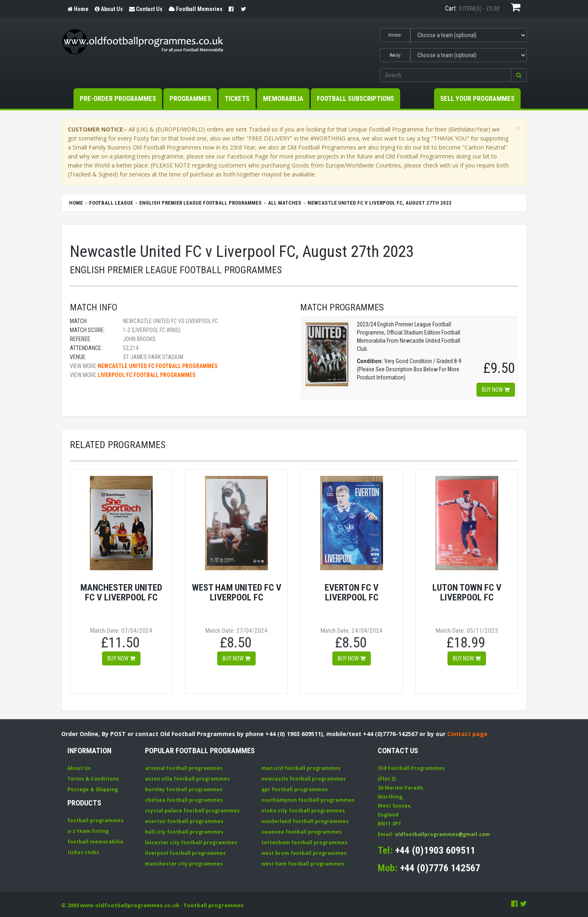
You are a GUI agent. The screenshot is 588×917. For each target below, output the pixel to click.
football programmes (96, 820)
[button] (519, 75)
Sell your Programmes (477, 98)
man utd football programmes (301, 768)
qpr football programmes (295, 789)
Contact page (467, 734)
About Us (79, 768)
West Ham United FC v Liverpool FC (237, 592)
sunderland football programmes (305, 821)
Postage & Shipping (93, 789)
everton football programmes (184, 821)
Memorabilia (283, 98)
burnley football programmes (184, 789)
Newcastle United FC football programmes (158, 366)
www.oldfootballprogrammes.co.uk (130, 905)
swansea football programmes (302, 832)
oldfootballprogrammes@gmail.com (442, 834)
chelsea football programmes (184, 800)
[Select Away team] (469, 55)
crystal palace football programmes (192, 811)
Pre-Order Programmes (118, 98)
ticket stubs (83, 852)
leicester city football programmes (191, 842)
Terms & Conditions (93, 779)
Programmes (190, 98)
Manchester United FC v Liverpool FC (121, 592)
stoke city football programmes (303, 811)
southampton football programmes (308, 800)
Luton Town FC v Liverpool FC (467, 592)
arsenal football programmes (184, 768)
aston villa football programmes (187, 779)
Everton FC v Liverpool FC (352, 592)
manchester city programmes (184, 864)
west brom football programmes (304, 853)
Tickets (237, 98)
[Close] (518, 128)
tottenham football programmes (304, 842)
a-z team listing (88, 831)
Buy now (496, 390)
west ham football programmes (303, 864)
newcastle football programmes (304, 779)
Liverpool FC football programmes (147, 375)
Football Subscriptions (355, 98)
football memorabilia (95, 842)
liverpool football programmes (185, 853)
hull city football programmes (184, 832)
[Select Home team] (469, 35)
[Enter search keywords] (445, 75)
